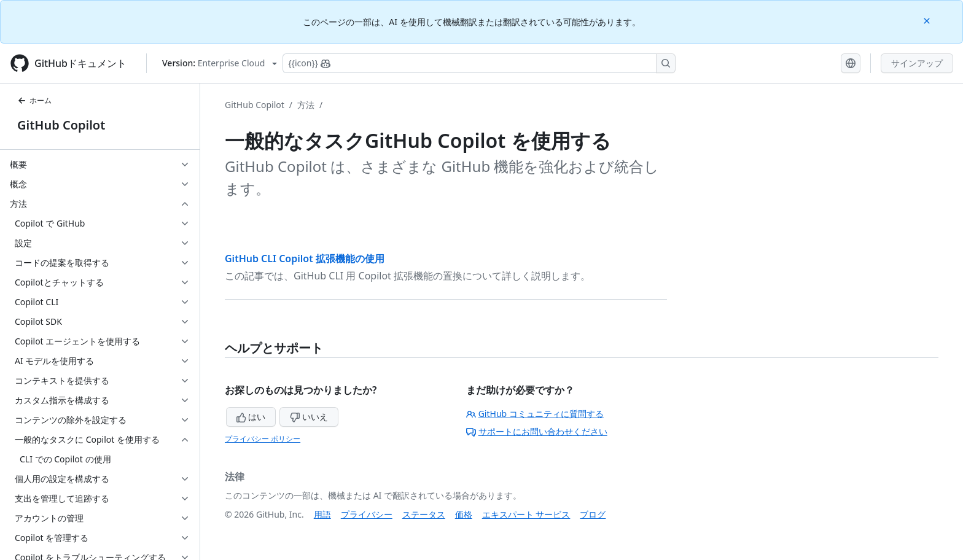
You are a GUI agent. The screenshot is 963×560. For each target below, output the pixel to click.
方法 (306, 105)
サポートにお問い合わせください (537, 431)
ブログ (593, 514)
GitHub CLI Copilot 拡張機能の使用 (305, 259)
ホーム (34, 100)
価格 (464, 514)
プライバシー (367, 514)
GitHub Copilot (61, 125)
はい (251, 417)
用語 (322, 514)
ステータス (424, 514)
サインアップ (917, 63)
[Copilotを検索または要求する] (479, 63)
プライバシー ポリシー (263, 439)
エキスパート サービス (526, 514)
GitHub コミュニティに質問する (535, 414)
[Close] (928, 20)
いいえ (309, 417)
